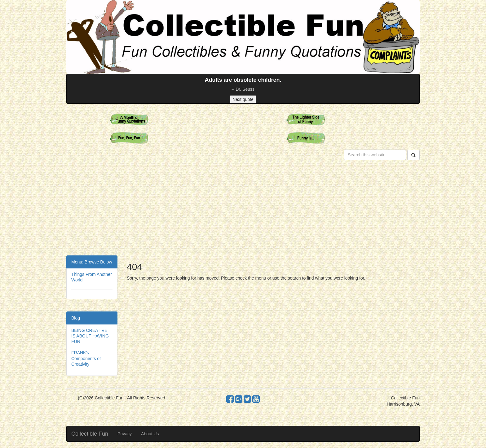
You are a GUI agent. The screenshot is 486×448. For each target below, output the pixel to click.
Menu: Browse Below (92, 262)
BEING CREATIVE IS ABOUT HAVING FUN (90, 336)
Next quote (243, 99)
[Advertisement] (243, 209)
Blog (76, 318)
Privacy (125, 434)
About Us (150, 434)
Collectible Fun (90, 434)
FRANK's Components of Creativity (86, 358)
